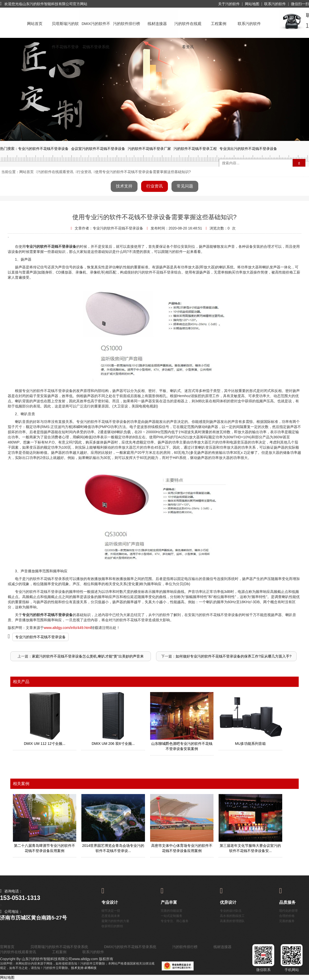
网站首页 (35, 24)
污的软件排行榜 (127, 24)
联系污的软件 (275, 4)
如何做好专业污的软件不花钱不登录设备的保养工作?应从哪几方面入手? (234, 656)
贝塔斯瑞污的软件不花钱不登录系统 (65, 28)
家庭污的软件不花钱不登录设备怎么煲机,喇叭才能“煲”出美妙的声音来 (88, 656)
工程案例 (219, 24)
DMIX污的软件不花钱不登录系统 (96, 28)
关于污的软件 (229, 4)
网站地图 (252, 4)
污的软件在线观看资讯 (188, 28)
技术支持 (124, 186)
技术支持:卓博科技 (84, 968)
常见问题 (185, 186)
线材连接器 (157, 24)
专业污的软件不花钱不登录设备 (40, 637)
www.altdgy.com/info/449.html (67, 628)
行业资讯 (84, 172)
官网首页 (7, 947)
